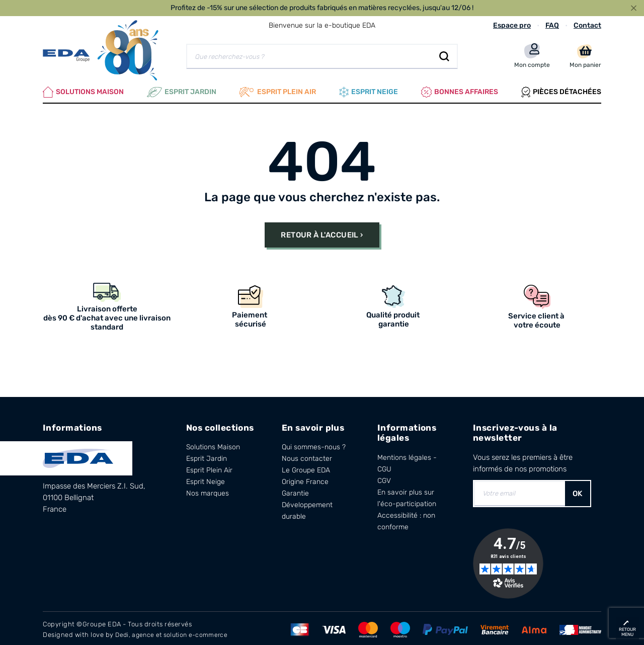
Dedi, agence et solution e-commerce (175, 632)
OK (578, 491)
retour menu (627, 632)
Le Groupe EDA (306, 468)
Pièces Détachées (561, 91)
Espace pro (512, 25)
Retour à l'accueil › (322, 232)
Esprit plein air (278, 91)
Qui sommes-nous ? (314, 445)
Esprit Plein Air (209, 468)
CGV (384, 478)
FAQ (552, 25)
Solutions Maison (83, 91)
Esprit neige (369, 91)
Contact (587, 25)
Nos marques (208, 491)
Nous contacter (307, 456)
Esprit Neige (206, 479)
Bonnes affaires (460, 91)
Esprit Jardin (182, 91)
